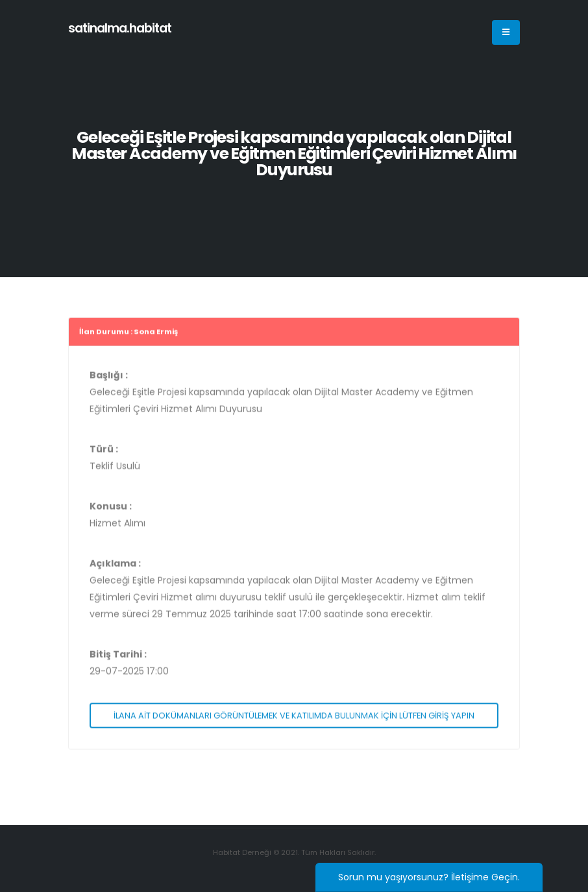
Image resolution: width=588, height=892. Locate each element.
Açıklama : (115, 567)
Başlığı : (109, 378)
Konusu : (111, 510)
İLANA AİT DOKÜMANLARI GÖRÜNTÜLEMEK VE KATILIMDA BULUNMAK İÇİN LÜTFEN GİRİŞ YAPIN (294, 719)
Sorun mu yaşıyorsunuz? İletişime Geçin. (429, 877)
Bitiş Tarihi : (118, 658)
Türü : (104, 452)
